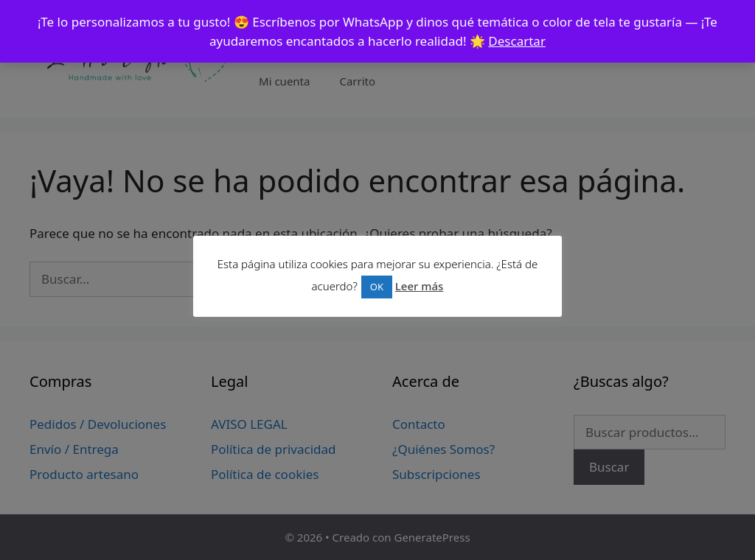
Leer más (420, 286)
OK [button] (377, 287)
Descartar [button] (517, 41)
